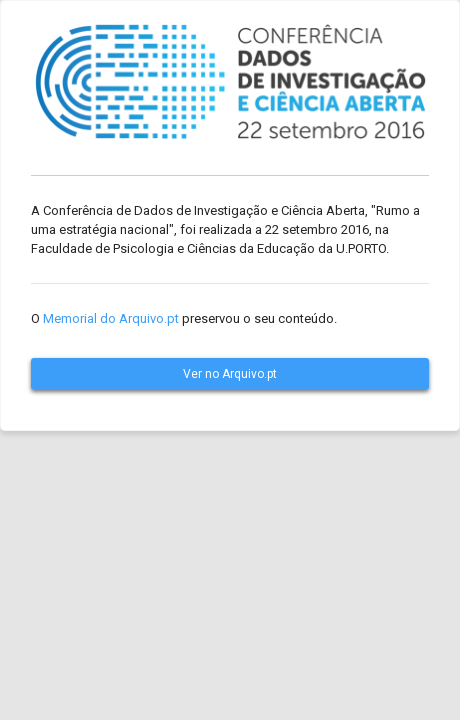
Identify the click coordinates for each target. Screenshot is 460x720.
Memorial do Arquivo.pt (111, 318)
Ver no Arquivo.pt (230, 374)
